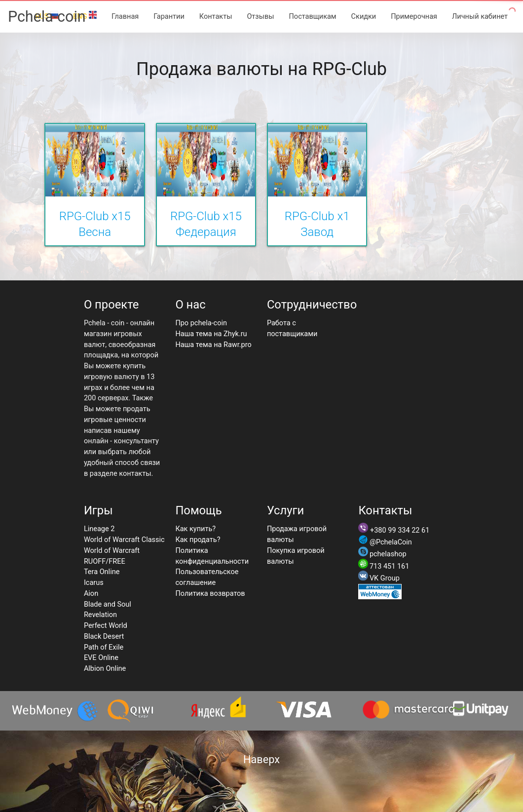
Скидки (364, 17)
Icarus (94, 583)
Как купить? (195, 529)
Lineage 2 (99, 529)
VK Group (385, 578)
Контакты (216, 17)
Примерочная (414, 17)
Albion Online (105, 669)
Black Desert (104, 637)
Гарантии (169, 17)
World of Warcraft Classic (124, 540)
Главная (125, 17)
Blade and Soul (108, 604)
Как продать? (198, 540)
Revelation (100, 615)
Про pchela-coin (201, 323)
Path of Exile (104, 647)
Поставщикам (313, 17)
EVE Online (101, 658)
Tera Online (102, 572)
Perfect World (106, 626)
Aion (91, 594)
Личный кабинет (480, 17)
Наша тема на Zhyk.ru (211, 334)
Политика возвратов (210, 594)
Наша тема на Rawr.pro (213, 345)
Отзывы (260, 17)
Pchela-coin (47, 17)
